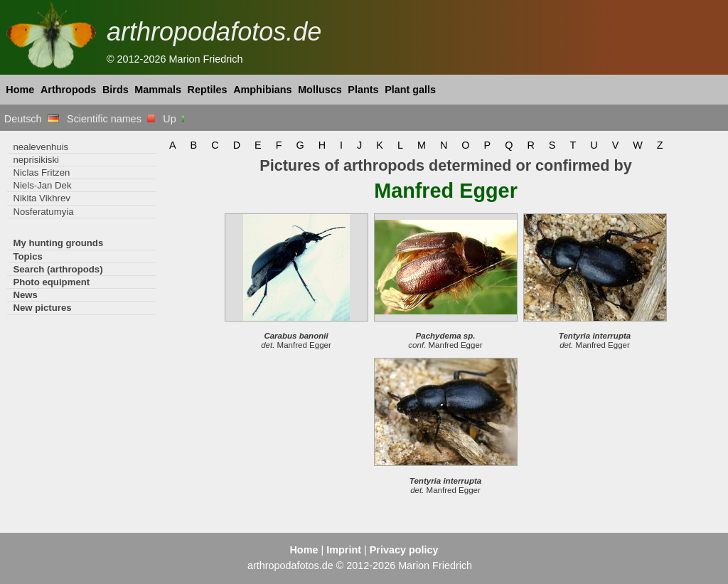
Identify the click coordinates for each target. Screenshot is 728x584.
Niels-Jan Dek (42, 185)
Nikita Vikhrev (41, 198)
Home (20, 90)
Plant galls (410, 90)
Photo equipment (51, 282)
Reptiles (208, 90)
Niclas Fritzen (41, 172)
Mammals (158, 90)
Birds (116, 90)
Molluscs (320, 90)
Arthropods (68, 90)
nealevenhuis (41, 147)
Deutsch (32, 119)
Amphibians (262, 90)
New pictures (42, 308)
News (25, 295)
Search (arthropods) (58, 269)
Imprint (344, 550)
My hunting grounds (58, 243)
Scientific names (111, 119)
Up (175, 119)
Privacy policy (404, 550)
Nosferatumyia (43, 212)
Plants (363, 90)
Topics (28, 256)
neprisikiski (36, 160)
